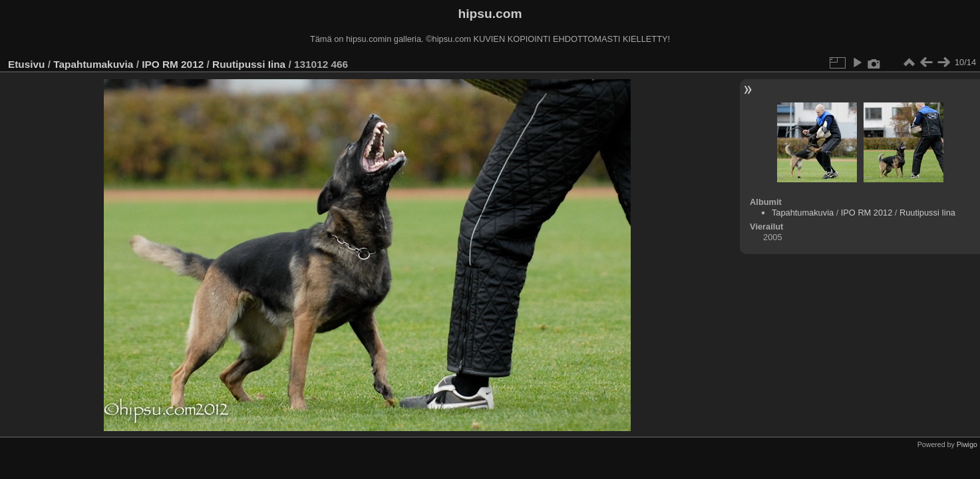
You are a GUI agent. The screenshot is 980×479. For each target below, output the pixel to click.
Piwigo (967, 444)
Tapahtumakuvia (93, 64)
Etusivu (26, 64)
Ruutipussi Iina (249, 64)
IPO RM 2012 (173, 64)
